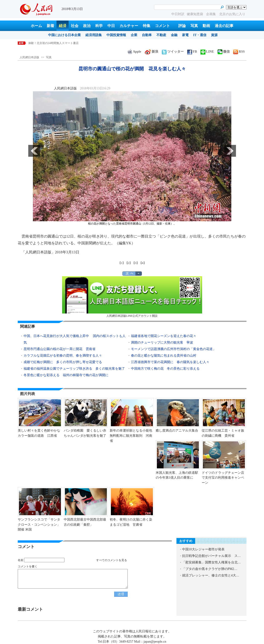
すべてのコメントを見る (112, 560)
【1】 (122, 263)
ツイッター (173, 52)
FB (192, 52)
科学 (99, 26)
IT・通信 (200, 35)
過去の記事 (224, 26)
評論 (182, 26)
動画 (206, 26)
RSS (239, 52)
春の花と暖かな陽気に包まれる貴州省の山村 (164, 356)
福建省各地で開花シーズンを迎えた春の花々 (164, 336)
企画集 (211, 14)
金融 (174, 35)
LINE (207, 52)
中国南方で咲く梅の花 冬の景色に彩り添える (165, 369)
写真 (194, 26)
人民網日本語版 (29, 57)
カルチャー (129, 26)
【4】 (143, 263)
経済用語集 (94, 35)
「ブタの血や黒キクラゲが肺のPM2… (210, 569)
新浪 (151, 52)
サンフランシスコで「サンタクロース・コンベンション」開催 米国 (39, 525)
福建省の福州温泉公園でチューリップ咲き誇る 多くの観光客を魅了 (74, 369)
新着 (50, 26)
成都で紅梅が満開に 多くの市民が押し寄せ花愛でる (63, 362)
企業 (134, 35)
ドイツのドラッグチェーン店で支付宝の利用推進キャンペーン (223, 478)
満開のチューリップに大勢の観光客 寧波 (162, 342)
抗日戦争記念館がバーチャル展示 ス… (211, 556)
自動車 (147, 35)
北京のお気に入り (232, 14)
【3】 (136, 263)
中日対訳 (178, 14)
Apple (134, 52)
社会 (75, 26)
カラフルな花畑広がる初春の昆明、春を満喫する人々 (63, 356)
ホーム (36, 26)
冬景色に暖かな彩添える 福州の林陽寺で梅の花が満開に (66, 375)
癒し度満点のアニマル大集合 (177, 431)
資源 (214, 35)
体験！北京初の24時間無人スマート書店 (53, 43)
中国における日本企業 (64, 35)
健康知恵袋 (195, 14)
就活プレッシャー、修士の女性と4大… (211, 575)
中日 (111, 26)
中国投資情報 (116, 35)
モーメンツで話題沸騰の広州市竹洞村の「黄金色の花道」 (173, 349)
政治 (87, 26)
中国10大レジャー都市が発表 (203, 549)
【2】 (129, 263)
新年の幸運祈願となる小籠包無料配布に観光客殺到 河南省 (131, 436)
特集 (147, 26)
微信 (224, 52)
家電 (185, 35)
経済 (63, 26)
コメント (162, 26)
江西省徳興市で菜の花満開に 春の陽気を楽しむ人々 (170, 362)
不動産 (161, 35)
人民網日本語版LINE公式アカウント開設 (132, 297)
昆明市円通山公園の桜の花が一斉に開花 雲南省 (60, 349)
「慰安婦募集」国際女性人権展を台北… (211, 562)
